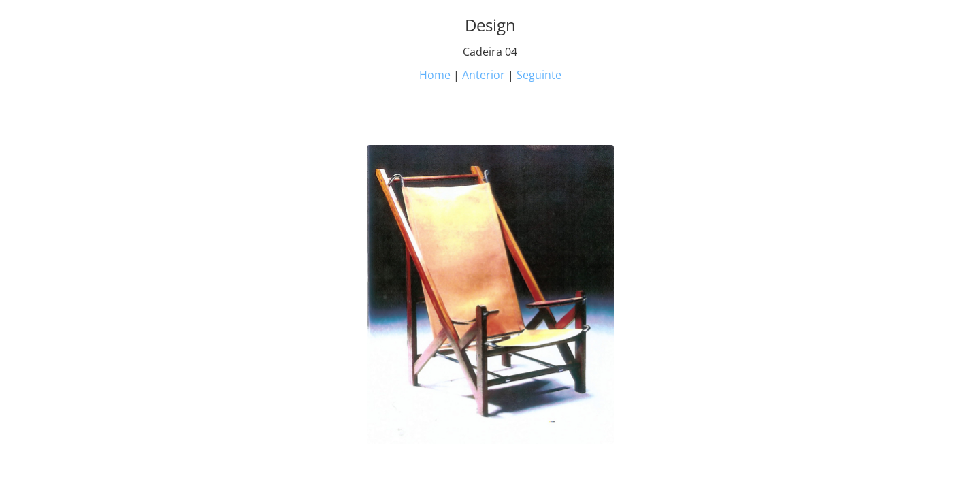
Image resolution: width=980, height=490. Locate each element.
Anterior (484, 75)
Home (435, 75)
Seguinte (539, 75)
